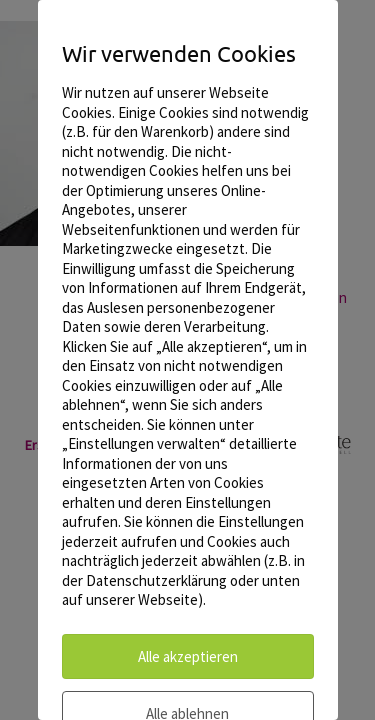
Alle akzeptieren (188, 656)
